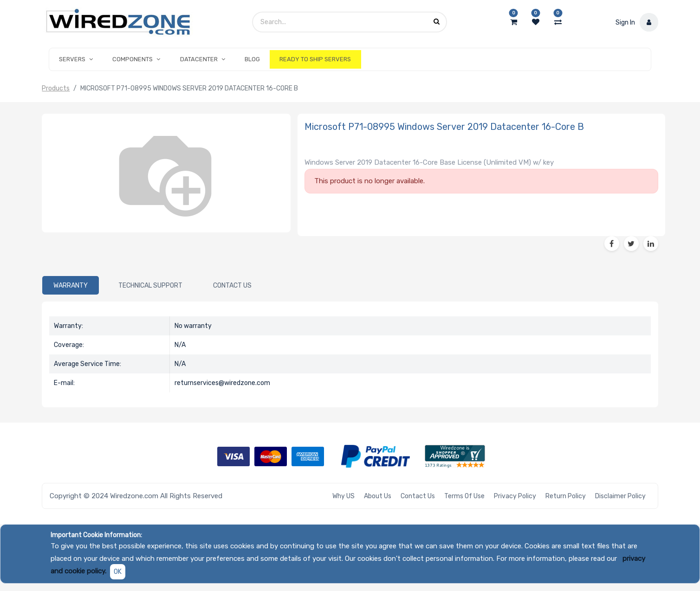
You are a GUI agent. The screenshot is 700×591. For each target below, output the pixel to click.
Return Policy (566, 496)
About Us (378, 496)
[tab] (71, 285)
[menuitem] (252, 59)
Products (56, 88)
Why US (344, 496)
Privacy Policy (515, 496)
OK (118, 572)
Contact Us (418, 496)
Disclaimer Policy (620, 496)
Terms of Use (464, 496)
